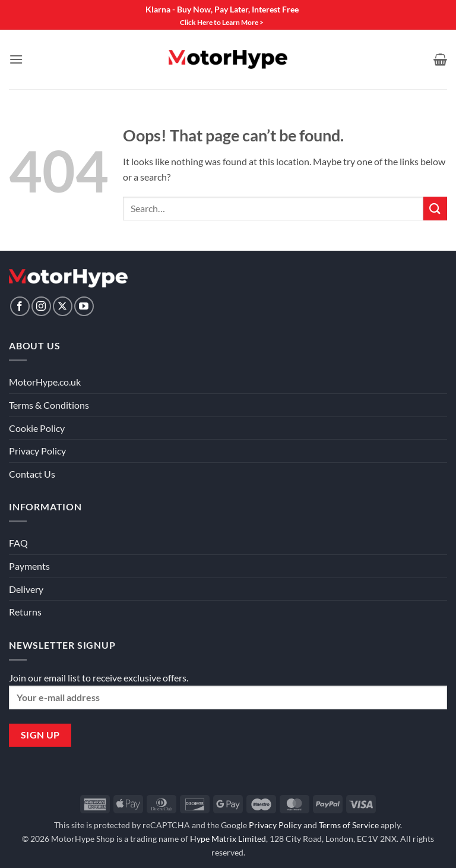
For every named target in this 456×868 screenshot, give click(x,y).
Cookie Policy (37, 428)
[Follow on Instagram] (41, 306)
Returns (25, 612)
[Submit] (435, 208)
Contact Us (32, 474)
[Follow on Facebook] (20, 306)
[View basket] (440, 59)
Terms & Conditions (49, 405)
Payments (29, 566)
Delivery (26, 589)
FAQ (18, 543)
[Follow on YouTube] (84, 306)
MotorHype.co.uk (45, 382)
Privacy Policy (37, 451)
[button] (16, 59)
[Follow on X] (63, 306)
